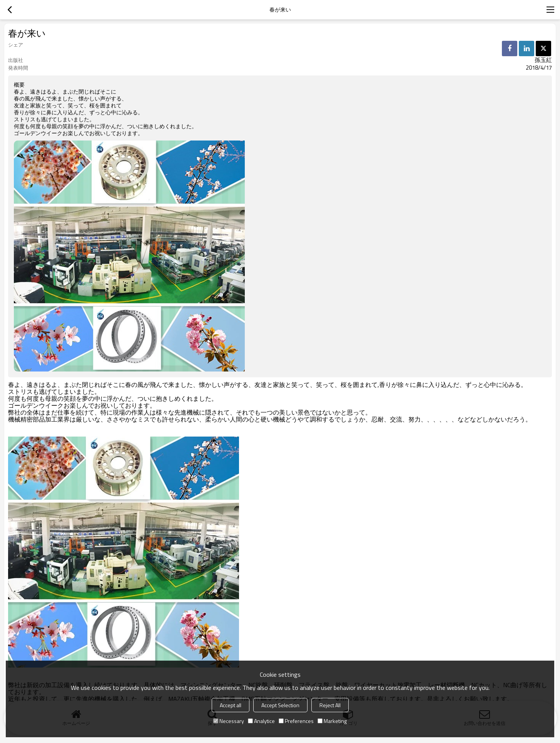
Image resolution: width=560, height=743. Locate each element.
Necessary (229, 721)
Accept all (231, 705)
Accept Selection (280, 705)
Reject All (330, 705)
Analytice (261, 721)
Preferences (296, 721)
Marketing (332, 721)
